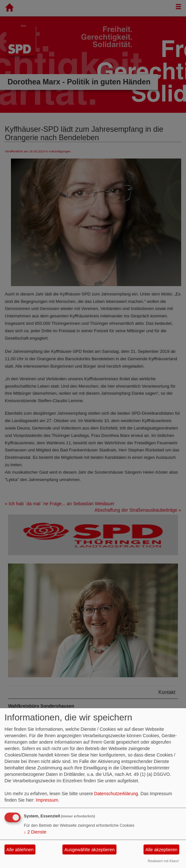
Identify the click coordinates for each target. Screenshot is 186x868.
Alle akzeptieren (162, 850)
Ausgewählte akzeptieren (89, 850)
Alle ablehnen (20, 850)
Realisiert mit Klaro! (163, 861)
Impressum (47, 800)
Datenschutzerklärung (116, 794)
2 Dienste (35, 832)
